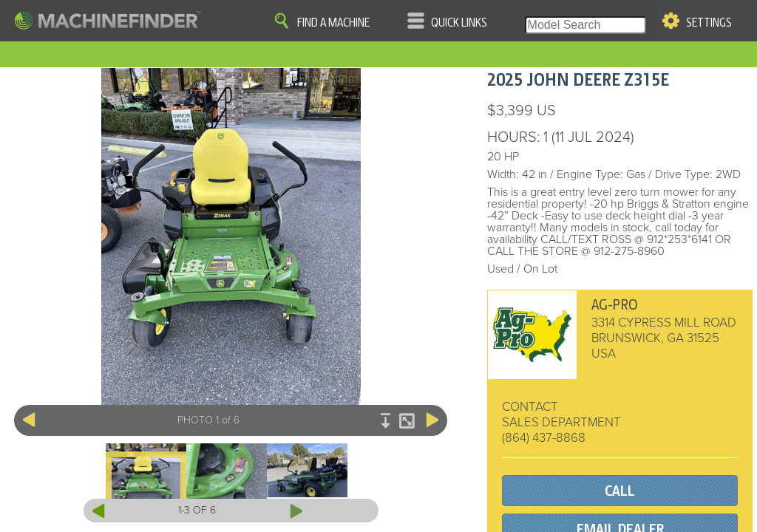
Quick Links (459, 23)
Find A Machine (333, 23)
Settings (709, 23)
